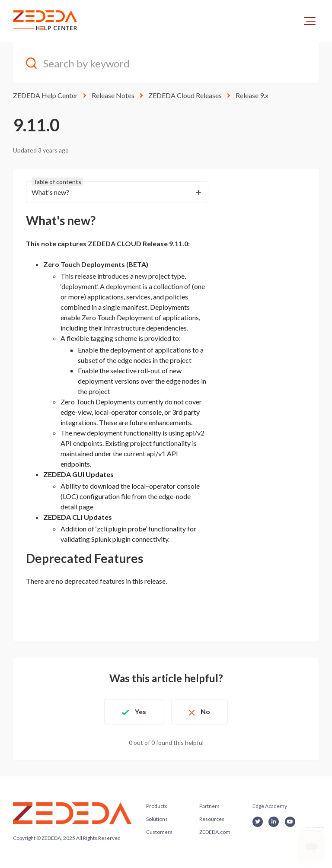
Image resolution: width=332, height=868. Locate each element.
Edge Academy (270, 806)
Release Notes (113, 95)
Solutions (157, 819)
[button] (310, 21)
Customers (159, 832)
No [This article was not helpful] (205, 711)
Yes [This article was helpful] (140, 711)
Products (157, 806)
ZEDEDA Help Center (45, 95)
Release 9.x (252, 95)
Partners (209, 806)
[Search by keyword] (166, 63)
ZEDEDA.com (215, 832)
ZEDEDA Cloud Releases (185, 95)
